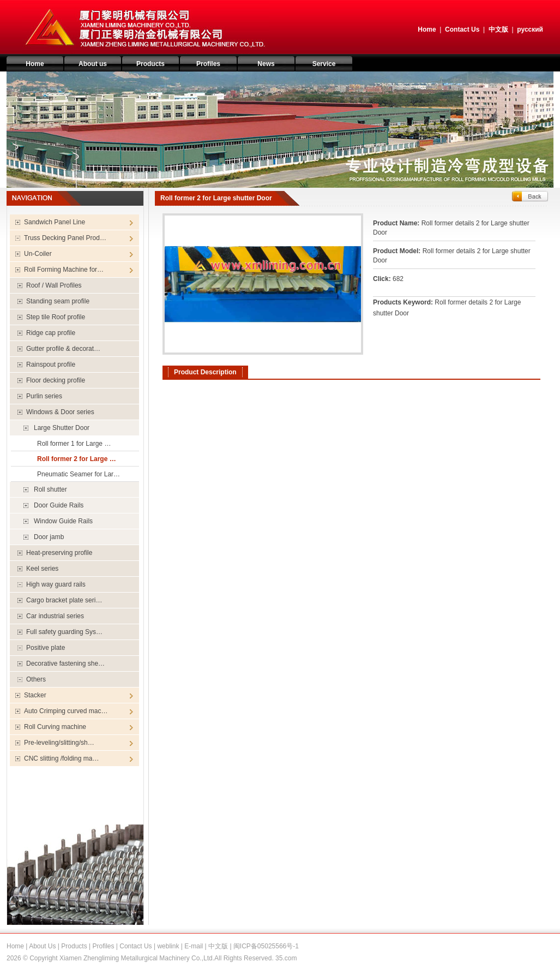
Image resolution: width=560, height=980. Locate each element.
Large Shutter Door (62, 428)
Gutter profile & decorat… (63, 349)
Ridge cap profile (51, 333)
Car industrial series (55, 616)
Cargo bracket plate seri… (64, 600)
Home (427, 29)
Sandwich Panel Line (55, 222)
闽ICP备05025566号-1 (266, 946)
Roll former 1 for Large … (74, 444)
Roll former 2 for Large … (77, 459)
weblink (168, 946)
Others (36, 679)
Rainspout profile (51, 364)
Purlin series (44, 396)
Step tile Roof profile (56, 317)
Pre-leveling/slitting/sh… (59, 743)
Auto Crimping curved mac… (66, 711)
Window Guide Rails (63, 521)
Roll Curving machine (55, 727)
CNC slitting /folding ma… (61, 758)
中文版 (498, 29)
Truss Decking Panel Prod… (65, 238)
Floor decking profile (56, 380)
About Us (42, 946)
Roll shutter (50, 489)
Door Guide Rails (59, 505)
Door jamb (49, 537)
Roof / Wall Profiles (54, 285)
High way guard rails (56, 584)
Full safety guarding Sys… (64, 632)
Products (74, 946)
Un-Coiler (38, 254)
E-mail (194, 946)
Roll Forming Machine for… (64, 270)
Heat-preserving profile (59, 553)
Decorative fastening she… (65, 664)
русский (530, 29)
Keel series (42, 569)
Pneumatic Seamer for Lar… (79, 474)
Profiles (103, 946)
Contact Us (462, 29)
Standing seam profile (58, 301)
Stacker (35, 695)
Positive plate (46, 648)
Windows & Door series (60, 412)
